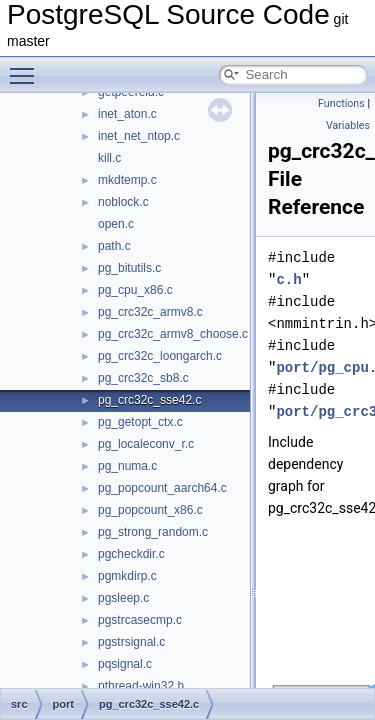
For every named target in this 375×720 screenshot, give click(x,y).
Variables (348, 125)
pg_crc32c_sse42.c (149, 400)
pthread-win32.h (141, 686)
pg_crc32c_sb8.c (143, 378)
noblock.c (123, 202)
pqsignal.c (125, 664)
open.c (116, 224)
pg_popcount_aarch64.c (162, 488)
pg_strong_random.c (153, 532)
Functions (341, 103)
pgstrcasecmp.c (140, 620)
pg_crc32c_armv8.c (150, 312)
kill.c (109, 158)
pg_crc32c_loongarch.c (160, 356)
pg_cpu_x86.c (135, 290)
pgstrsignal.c (131, 642)
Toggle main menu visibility (27, 67)
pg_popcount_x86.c (150, 510)
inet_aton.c (127, 114)
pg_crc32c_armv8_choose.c (173, 334)
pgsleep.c (123, 598)
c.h (288, 279)
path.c (114, 246)
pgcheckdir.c (131, 554)
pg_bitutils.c (129, 268)
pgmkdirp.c (127, 576)
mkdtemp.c (127, 180)
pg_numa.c (127, 466)
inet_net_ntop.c (139, 136)
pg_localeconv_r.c (146, 444)
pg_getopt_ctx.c (140, 422)
